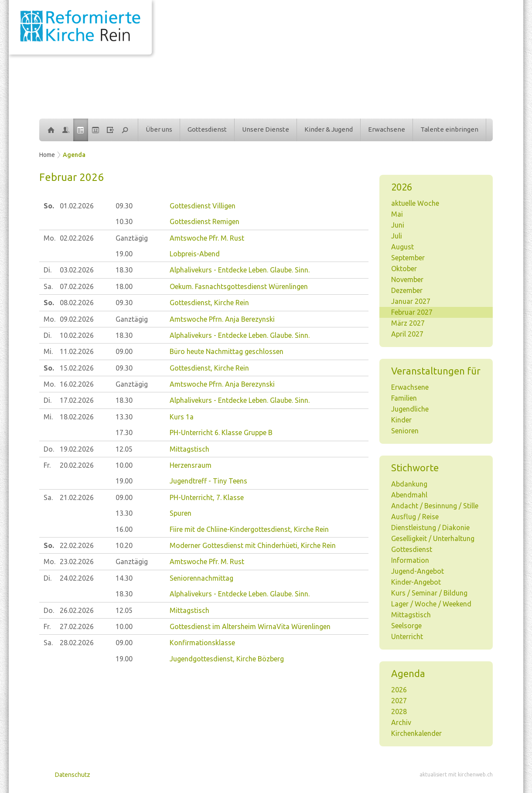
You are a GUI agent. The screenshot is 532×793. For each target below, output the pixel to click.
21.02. (77, 497)
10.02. (77, 335)
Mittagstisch (411, 615)
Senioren (405, 431)
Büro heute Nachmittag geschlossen (227, 351)
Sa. (48, 286)
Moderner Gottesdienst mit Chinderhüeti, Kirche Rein (253, 545)
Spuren (181, 513)
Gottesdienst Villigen (203, 206)
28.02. (77, 643)
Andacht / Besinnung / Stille (435, 506)
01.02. (77, 206)
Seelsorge (406, 626)
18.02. (77, 417)
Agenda (74, 155)
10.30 (124, 221)
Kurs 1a (182, 417)
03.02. (77, 270)
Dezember (407, 290)
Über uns (159, 129)
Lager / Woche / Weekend (431, 604)
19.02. (77, 449)
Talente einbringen (449, 129)
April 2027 (407, 334)
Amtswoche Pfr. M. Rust (207, 238)
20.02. (77, 465)
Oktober (404, 269)
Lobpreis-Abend (195, 254)
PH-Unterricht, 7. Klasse (207, 497)
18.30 (124, 270)
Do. (49, 449)
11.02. (77, 351)
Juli (397, 236)
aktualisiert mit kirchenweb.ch (456, 774)
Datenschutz (73, 775)
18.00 (124, 286)
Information (410, 560)
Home (47, 155)
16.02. (77, 384)
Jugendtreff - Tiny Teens (208, 481)
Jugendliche (410, 409)
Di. (48, 270)
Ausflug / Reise (415, 517)
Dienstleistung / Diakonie (430, 528)
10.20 (124, 545)
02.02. (77, 238)
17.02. (77, 400)
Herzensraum (191, 465)
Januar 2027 (411, 301)
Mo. (49, 238)
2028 (399, 711)
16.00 (124, 529)
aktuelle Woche (415, 203)
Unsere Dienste (266, 129)
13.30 (124, 417)
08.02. (77, 303)
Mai (397, 214)
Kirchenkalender (416, 733)
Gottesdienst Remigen (205, 221)
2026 (399, 690)
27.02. (77, 626)
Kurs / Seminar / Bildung (429, 593)
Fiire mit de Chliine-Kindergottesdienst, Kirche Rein (249, 529)
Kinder (401, 420)
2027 (399, 701)
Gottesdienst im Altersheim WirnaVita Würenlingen (250, 626)
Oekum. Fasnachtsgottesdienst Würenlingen (239, 286)
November (407, 279)
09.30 (124, 206)
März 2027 (408, 323)
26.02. (77, 610)
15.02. (77, 368)
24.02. (77, 578)
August (402, 247)
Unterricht (407, 636)
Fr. (47, 465)
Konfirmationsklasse (202, 643)
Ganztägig (132, 238)
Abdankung (409, 484)
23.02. (77, 562)
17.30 (124, 432)
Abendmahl (409, 495)
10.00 (124, 465)
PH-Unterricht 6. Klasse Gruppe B (221, 432)
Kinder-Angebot (416, 582)
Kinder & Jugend (329, 129)
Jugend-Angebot (418, 571)
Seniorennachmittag (201, 578)
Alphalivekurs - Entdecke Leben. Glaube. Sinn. (240, 270)
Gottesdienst (207, 129)
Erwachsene (387, 129)
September (408, 258)
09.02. (77, 319)
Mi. (48, 351)
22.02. (77, 545)
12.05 (124, 449)
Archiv (401, 722)
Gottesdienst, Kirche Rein (209, 303)
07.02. (77, 286)
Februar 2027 (412, 312)
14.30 (124, 578)
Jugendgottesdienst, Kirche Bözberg (227, 659)
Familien (404, 398)
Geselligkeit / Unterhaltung (433, 538)
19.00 (124, 254)
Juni (398, 225)
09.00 (124, 351)
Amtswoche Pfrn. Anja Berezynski (222, 319)
